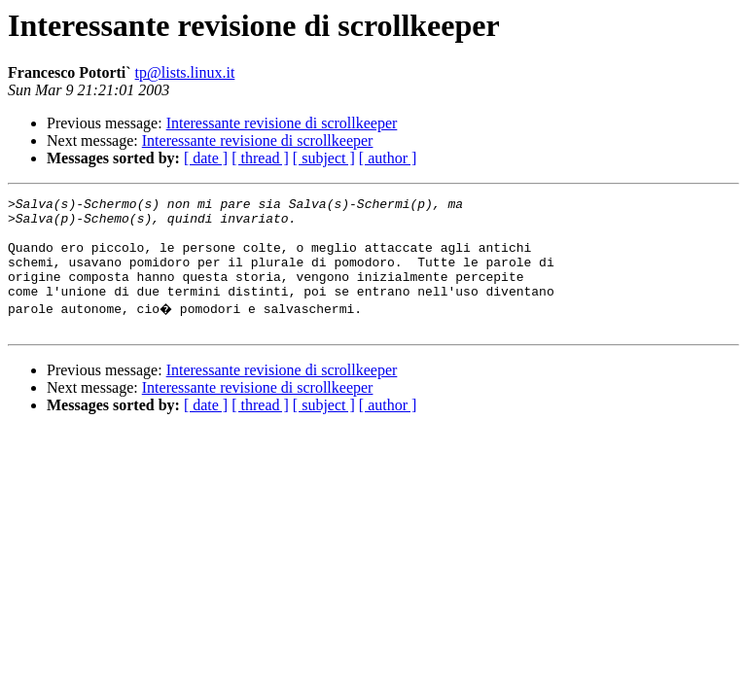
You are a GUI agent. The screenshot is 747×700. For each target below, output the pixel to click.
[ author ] (388, 158)
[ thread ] (260, 158)
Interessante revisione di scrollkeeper (282, 123)
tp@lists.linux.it (185, 72)
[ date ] (206, 158)
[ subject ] (324, 158)
